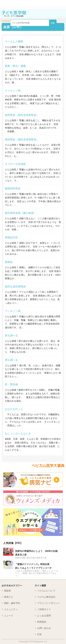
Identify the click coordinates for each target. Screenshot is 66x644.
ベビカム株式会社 (46, 597)
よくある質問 (44, 616)
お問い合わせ (44, 628)
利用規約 (42, 622)
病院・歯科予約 (12, 603)
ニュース (9, 616)
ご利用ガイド (44, 609)
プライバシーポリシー (49, 603)
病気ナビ (9, 597)
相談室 (7, 591)
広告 (39, 634)
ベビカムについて (46, 591)
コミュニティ (11, 609)
